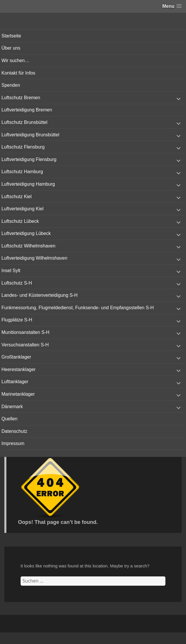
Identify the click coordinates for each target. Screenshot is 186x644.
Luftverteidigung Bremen (27, 110)
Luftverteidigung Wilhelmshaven (34, 258)
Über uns (11, 48)
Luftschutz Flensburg (23, 147)
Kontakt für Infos (18, 73)
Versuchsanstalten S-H (25, 345)
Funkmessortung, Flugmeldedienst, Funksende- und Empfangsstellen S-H (78, 308)
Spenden (11, 85)
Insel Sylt (11, 271)
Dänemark (12, 407)
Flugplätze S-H (17, 320)
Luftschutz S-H (17, 283)
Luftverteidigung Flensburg (29, 159)
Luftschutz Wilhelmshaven (28, 246)
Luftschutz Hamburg (22, 172)
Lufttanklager (15, 382)
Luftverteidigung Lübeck (26, 233)
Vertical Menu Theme (104, 638)
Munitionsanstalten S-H (25, 332)
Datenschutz (14, 431)
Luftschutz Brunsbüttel (24, 122)
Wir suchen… (15, 60)
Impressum (13, 443)
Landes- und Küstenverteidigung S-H (39, 295)
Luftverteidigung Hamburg (28, 184)
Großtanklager (16, 357)
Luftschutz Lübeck (20, 221)
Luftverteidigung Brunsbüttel (30, 135)
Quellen (9, 419)
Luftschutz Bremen (21, 98)
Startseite (11, 36)
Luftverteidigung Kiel (22, 209)
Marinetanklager (18, 394)
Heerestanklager (18, 369)
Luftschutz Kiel (17, 197)
